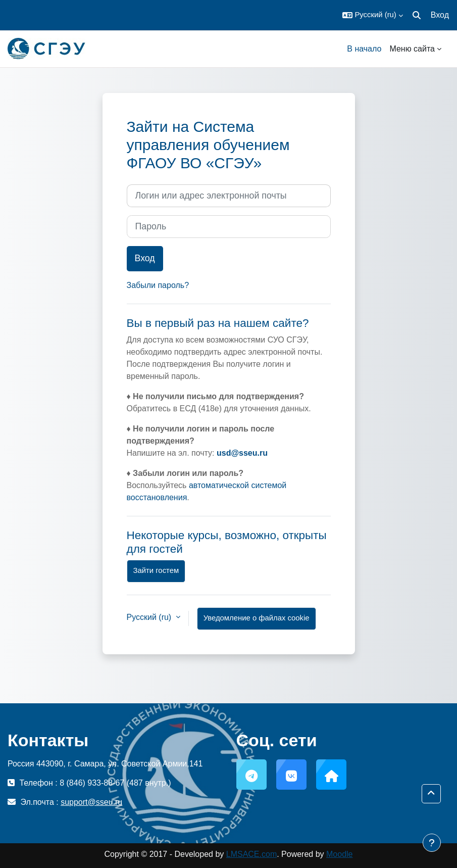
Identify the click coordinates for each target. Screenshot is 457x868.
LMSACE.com (251, 854)
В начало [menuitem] (364, 49)
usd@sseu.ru (242, 453)
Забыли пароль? (158, 285)
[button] (372, 15)
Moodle (339, 854)
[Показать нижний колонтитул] (432, 843)
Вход (440, 15)
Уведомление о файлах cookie (257, 618)
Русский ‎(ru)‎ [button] (150, 617)
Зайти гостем (156, 570)
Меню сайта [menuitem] (412, 49)
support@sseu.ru (91, 802)
